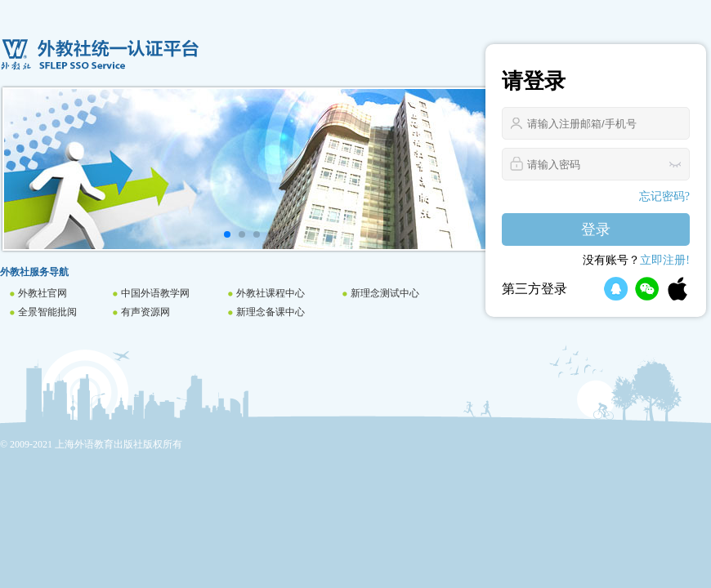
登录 (596, 229)
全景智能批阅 (47, 312)
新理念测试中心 (385, 293)
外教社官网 (42, 293)
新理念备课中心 (271, 312)
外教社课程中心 (271, 293)
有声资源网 (145, 312)
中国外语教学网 (155, 293)
